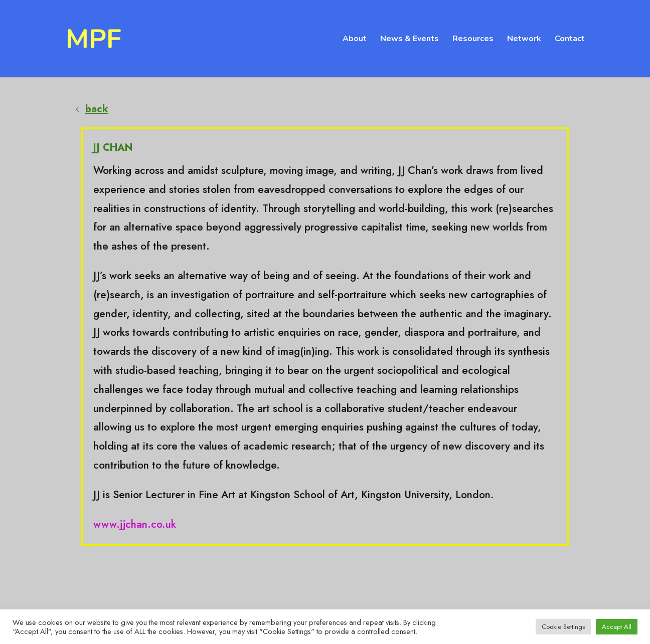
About (355, 40)
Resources (473, 40)
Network (524, 40)
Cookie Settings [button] (563, 627)
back (97, 109)
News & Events (410, 40)
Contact (570, 40)
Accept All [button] (617, 627)
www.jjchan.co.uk (135, 524)
